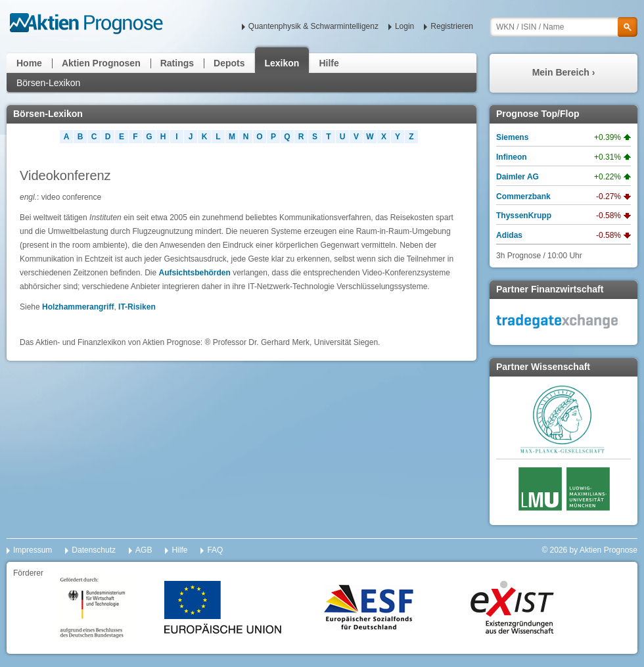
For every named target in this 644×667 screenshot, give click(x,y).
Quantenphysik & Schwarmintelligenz (313, 26)
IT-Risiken (137, 307)
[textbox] (563, 27)
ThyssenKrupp (524, 216)
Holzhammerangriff (78, 307)
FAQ (215, 550)
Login (404, 26)
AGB (144, 550)
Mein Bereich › (564, 72)
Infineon (512, 157)
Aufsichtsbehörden (194, 273)
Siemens (512, 137)
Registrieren (452, 26)
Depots (229, 63)
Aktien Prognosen (101, 63)
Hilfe (329, 63)
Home (29, 63)
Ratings (177, 63)
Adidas (509, 235)
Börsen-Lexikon (48, 83)
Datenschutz (94, 550)
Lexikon (282, 63)
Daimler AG (517, 177)
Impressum (33, 550)
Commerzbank (523, 196)
